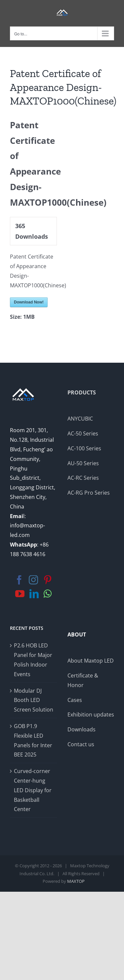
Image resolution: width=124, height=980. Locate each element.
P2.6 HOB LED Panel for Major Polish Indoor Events (33, 660)
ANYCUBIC (80, 419)
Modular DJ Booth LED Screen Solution (34, 700)
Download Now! (29, 302)
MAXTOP (76, 881)
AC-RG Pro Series (89, 493)
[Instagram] (33, 580)
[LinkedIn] (34, 594)
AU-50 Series (83, 463)
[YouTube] (20, 594)
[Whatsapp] (48, 594)
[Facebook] (19, 580)
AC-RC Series (83, 478)
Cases (75, 700)
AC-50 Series (83, 433)
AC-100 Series (84, 448)
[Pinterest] (48, 580)
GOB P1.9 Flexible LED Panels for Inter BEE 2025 (33, 740)
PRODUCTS (82, 392)
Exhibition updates (91, 715)
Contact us (81, 744)
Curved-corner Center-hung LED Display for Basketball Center (33, 790)
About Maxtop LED (91, 661)
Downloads (82, 729)
